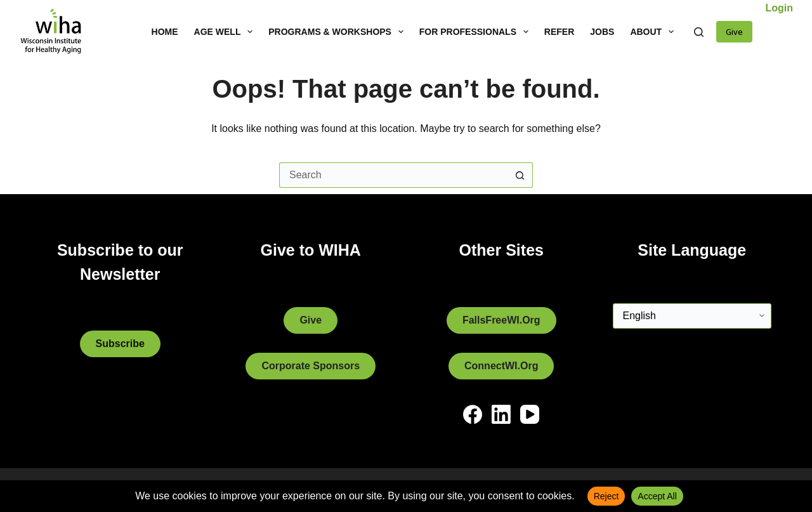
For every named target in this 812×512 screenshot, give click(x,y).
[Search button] (520, 175)
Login (779, 8)
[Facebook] (473, 414)
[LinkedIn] (501, 414)
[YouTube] (530, 414)
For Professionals (476, 32)
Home (165, 32)
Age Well (226, 32)
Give (734, 32)
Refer (559, 32)
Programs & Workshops (338, 32)
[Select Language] (692, 316)
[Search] (699, 32)
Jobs (602, 32)
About (654, 32)
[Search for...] (393, 175)
